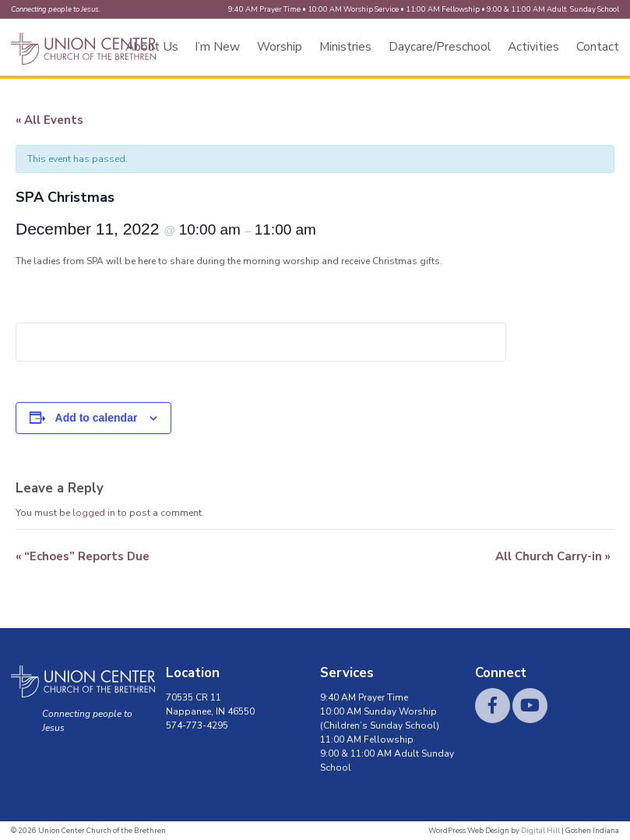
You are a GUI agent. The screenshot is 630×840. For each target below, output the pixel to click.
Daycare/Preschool (440, 47)
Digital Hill (540, 830)
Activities (533, 47)
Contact (598, 47)
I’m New (217, 47)
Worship (280, 47)
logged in (94, 513)
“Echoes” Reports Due (83, 556)
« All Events (49, 120)
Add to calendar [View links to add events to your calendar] (97, 418)
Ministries (345, 47)
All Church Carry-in (553, 556)
